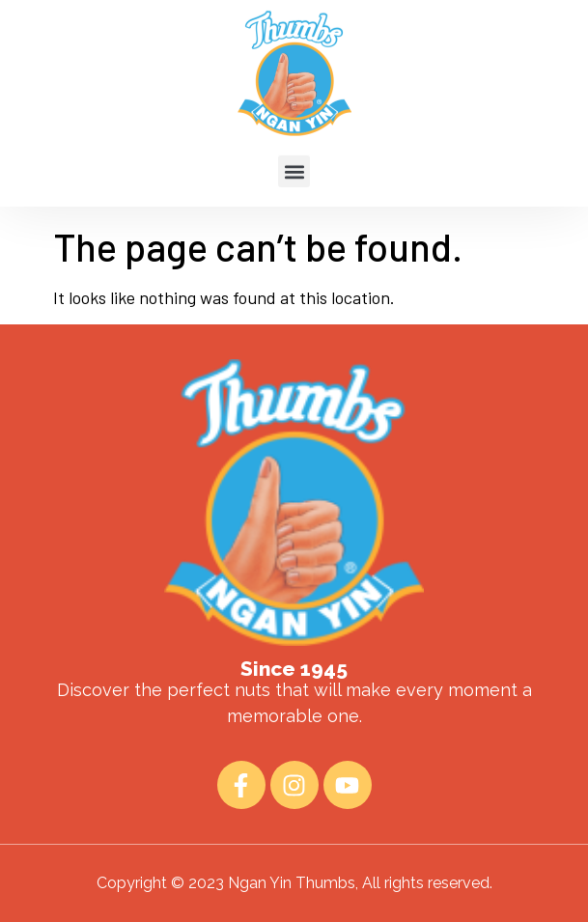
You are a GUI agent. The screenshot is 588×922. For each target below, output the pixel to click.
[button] (294, 149)
